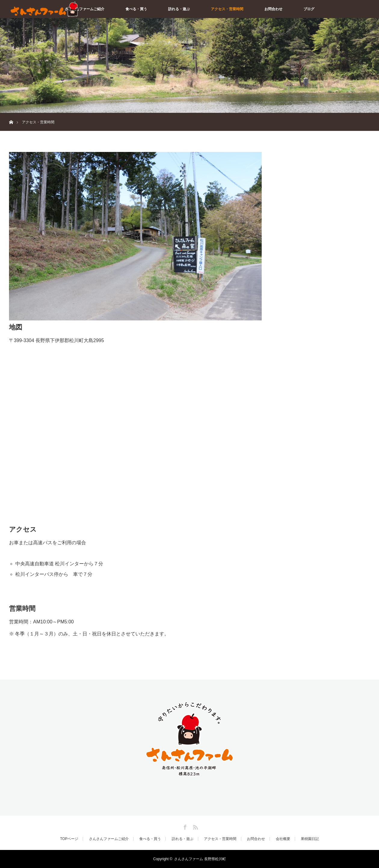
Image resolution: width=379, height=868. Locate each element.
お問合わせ (273, 9)
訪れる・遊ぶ (179, 9)
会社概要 (283, 839)
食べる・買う (136, 9)
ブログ (309, 9)
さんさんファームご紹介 (85, 9)
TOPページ (69, 839)
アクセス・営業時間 (227, 9)
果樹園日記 (310, 839)
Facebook (184, 826)
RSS (195, 826)
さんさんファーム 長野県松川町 (200, 859)
